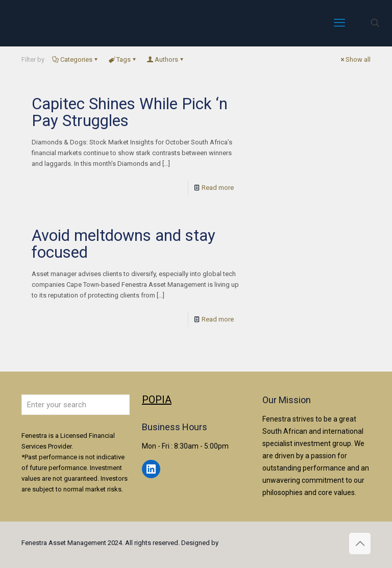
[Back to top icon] (360, 544)
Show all (355, 59)
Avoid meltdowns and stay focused (124, 244)
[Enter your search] (76, 405)
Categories (76, 59)
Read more (218, 188)
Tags (123, 59)
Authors (166, 59)
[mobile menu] (339, 23)
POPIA (157, 400)
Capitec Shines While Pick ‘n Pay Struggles (130, 112)
